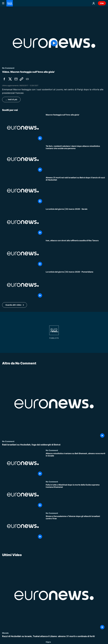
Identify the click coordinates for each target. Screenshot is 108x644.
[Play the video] (54, 43)
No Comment (8, 441)
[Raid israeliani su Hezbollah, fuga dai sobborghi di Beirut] (54, 445)
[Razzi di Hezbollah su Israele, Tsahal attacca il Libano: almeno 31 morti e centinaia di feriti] (54, 636)
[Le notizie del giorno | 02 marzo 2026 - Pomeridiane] (76, 285)
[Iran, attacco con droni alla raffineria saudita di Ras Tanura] (76, 254)
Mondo (5, 633)
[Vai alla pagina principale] (10, 3)
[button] (15, 305)
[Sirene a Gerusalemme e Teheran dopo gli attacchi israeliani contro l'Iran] (76, 528)
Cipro (48, 642)
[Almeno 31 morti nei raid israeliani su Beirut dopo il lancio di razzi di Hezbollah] (76, 191)
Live (102, 3)
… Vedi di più (11, 99)
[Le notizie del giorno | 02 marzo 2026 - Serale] (76, 222)
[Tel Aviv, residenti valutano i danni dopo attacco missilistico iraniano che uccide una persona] (76, 159)
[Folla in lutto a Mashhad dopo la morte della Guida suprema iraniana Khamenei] (76, 496)
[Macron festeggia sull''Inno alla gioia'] (76, 128)
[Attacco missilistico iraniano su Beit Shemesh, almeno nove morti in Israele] (76, 465)
